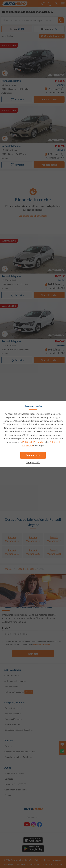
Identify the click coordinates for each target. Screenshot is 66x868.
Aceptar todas (33, 455)
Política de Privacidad (33, 442)
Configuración (33, 462)
